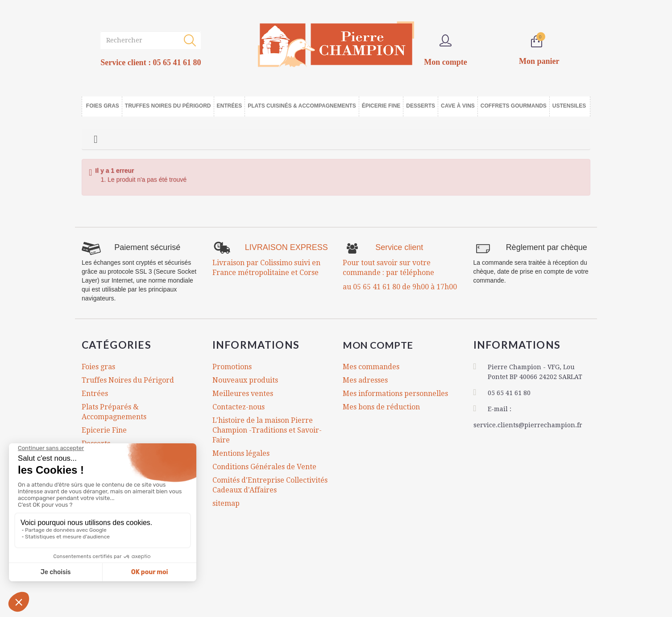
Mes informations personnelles (395, 394)
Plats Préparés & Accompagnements (114, 412)
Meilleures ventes (243, 394)
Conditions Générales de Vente (264, 467)
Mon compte (382, 345)
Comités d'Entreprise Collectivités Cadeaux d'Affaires (270, 485)
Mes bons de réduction (381, 407)
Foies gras (98, 367)
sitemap (226, 503)
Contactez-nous (239, 407)
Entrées (95, 394)
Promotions (232, 367)
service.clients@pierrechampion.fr (528, 424)
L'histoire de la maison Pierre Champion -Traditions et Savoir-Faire (267, 430)
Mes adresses (365, 380)
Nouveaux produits (245, 380)
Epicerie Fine (104, 430)
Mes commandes (371, 367)
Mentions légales (241, 453)
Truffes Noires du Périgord (128, 380)
